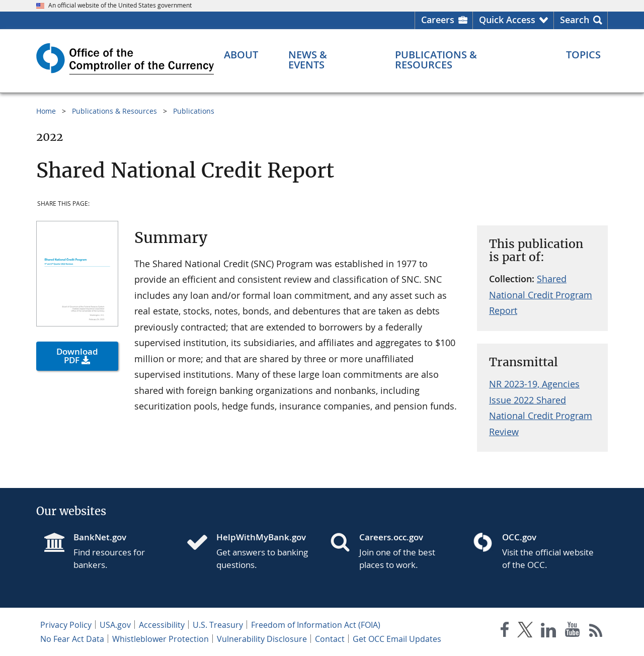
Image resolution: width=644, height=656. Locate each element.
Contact (330, 639)
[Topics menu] (583, 55)
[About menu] (241, 55)
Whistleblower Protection (160, 639)
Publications (194, 111)
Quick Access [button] (507, 20)
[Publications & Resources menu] (465, 60)
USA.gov (115, 625)
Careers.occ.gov (391, 537)
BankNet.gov (100, 537)
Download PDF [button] (77, 356)
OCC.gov (519, 537)
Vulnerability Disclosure (262, 639)
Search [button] (575, 20)
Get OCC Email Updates (397, 639)
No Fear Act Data (72, 639)
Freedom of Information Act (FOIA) (316, 625)
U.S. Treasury (218, 625)
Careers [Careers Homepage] (438, 20)
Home (46, 111)
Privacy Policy (66, 625)
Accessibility (162, 625)
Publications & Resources (114, 111)
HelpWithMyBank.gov (261, 537)
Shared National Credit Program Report (541, 295)
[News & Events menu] (327, 60)
